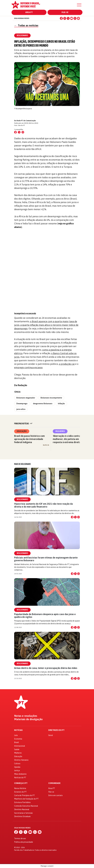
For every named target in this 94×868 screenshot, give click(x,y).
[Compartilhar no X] (75, 517)
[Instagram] (65, 18)
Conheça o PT (21, 783)
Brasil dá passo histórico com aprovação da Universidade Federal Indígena (29, 439)
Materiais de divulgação (28, 719)
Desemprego (22, 404)
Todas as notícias (26, 25)
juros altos (21, 409)
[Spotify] (78, 18)
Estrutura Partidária (22, 802)
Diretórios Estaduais (22, 816)
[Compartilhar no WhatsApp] (23, 132)
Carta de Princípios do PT (24, 795)
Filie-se (65, 12)
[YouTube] (72, 18)
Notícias (18, 730)
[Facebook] (61, 18)
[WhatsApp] (75, 18)
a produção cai (67, 364)
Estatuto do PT (20, 792)
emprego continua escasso (28, 368)
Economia (18, 739)
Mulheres (60, 431)
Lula (16, 735)
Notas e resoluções (26, 716)
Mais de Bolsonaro (22, 464)
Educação (22, 431)
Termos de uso (20, 838)
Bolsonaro (22, 499)
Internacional (20, 746)
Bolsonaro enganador (26, 398)
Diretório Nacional (22, 809)
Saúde (17, 749)
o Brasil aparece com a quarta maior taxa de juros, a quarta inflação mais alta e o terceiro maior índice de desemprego (46, 325)
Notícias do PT (20, 778)
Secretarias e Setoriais (23, 813)
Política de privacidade (24, 842)
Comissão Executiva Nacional (26, 806)
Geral (51, 735)
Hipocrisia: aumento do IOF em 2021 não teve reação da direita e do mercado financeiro (43, 505)
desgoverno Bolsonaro (43, 404)
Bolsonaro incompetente (51, 398)
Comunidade (54, 783)
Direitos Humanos (21, 760)
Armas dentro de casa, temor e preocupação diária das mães (46, 668)
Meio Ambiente (20, 774)
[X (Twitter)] (68, 18)
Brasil (16, 742)
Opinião (17, 767)
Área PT (29, 12)
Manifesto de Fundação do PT (26, 799)
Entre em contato (55, 795)
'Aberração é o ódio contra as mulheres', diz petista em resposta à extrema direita (68, 439)
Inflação (61, 404)
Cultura (17, 764)
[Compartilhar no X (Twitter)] (19, 132)
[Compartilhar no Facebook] (15, 132)
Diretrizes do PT (56, 730)
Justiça (17, 770)
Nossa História (20, 788)
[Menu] (79, 5)
